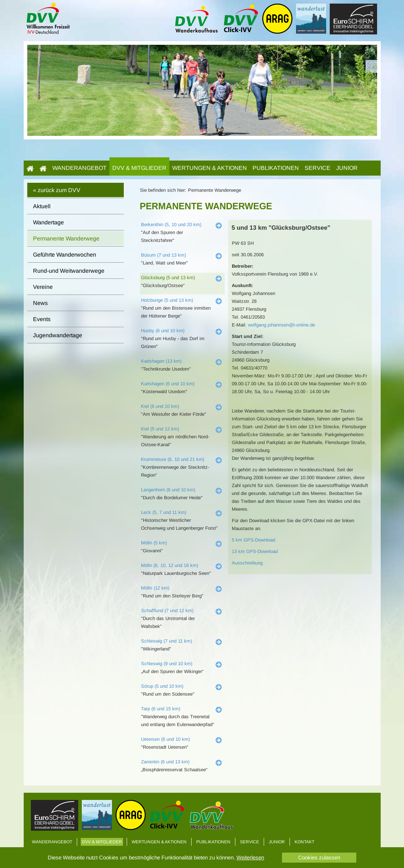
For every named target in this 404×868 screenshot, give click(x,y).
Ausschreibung (247, 563)
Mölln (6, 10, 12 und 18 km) (170, 565)
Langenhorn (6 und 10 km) (168, 490)
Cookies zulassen (319, 857)
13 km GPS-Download (255, 551)
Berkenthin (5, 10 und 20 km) (171, 225)
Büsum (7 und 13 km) (163, 255)
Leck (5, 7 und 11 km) (164, 512)
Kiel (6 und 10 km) (160, 406)
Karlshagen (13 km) (161, 361)
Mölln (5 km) (154, 543)
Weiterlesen (250, 857)
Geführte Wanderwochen (65, 255)
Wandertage (48, 222)
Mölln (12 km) (155, 588)
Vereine (43, 287)
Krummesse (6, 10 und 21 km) (173, 459)
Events (42, 319)
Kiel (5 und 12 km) (160, 429)
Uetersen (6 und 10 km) (165, 739)
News (40, 303)
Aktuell (42, 206)
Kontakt (304, 842)
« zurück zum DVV (57, 190)
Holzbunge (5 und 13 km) (167, 300)
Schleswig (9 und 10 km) (167, 664)
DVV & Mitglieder (139, 168)
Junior (347, 168)
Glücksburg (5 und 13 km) (168, 278)
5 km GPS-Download (253, 540)
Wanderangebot (79, 168)
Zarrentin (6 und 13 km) (165, 762)
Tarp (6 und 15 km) (161, 709)
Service (318, 168)
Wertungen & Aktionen (210, 168)
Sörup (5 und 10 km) (162, 686)
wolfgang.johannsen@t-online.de (281, 325)
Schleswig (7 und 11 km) (166, 641)
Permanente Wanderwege (66, 239)
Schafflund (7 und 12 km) (167, 611)
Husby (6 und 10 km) (163, 331)
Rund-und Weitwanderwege (69, 271)
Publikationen (276, 168)
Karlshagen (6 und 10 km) (168, 384)
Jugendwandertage (58, 335)
